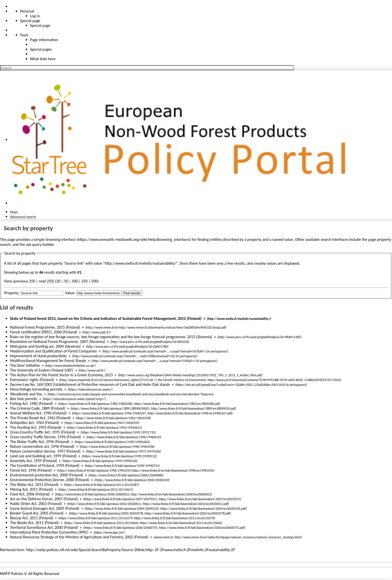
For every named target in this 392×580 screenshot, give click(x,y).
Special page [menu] (30, 21)
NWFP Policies (12, 574)
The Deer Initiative (25, 365)
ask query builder (40, 244)
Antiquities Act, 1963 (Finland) (35, 423)
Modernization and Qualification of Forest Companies (53, 351)
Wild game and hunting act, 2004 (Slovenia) (45, 346)
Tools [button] (24, 35)
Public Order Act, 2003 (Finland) (36, 504)
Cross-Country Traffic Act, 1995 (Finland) (43, 432)
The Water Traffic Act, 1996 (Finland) (40, 442)
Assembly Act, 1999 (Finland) (34, 461)
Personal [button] (27, 11)
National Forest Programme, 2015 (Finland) (45, 327)
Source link (74, 263)
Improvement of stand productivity (38, 356)
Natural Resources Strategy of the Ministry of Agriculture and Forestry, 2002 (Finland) (79, 537)
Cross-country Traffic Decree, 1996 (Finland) (45, 437)
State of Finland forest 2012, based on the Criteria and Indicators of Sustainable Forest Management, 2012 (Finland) (106, 318)
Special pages (41, 49)
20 (58, 281)
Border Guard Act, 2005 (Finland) (37, 513)
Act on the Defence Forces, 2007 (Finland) (44, 499)
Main (14, 212)
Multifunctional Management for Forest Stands (48, 361)
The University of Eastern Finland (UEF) (42, 370)
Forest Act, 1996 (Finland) (31, 470)
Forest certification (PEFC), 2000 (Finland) (44, 332)
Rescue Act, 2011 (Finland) (32, 518)
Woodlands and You (26, 394)
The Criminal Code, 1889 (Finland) (38, 408)
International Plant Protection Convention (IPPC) (49, 532)
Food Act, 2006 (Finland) (30, 494)
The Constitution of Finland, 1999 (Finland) (45, 465)
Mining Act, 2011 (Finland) (31, 489)
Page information (44, 40)
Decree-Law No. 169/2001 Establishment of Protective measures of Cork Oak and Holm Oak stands (90, 384)
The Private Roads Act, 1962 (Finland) (40, 418)
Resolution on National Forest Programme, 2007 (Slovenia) (58, 342)
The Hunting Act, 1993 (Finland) (36, 427)
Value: (70, 293)
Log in (35, 16)
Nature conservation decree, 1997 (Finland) (45, 451)
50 (66, 281)
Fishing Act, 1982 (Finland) (31, 404)
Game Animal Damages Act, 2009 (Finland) (45, 508)
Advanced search (23, 217)
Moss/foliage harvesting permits (36, 389)
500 (94, 281)
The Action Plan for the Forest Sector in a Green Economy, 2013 (61, 375)
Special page (40, 25)
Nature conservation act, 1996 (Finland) (42, 446)
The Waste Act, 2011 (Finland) (34, 523)
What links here (43, 59)
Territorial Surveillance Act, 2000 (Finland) (44, 527)
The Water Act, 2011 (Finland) (34, 485)
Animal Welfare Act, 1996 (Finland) (38, 413)
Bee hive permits (24, 399)
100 (75, 281)
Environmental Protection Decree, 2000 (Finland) (50, 480)
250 (84, 281)
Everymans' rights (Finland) (32, 380)
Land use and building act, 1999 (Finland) (43, 456)
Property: (12, 293)
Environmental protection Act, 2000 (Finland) (47, 475)
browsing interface (61, 239)
